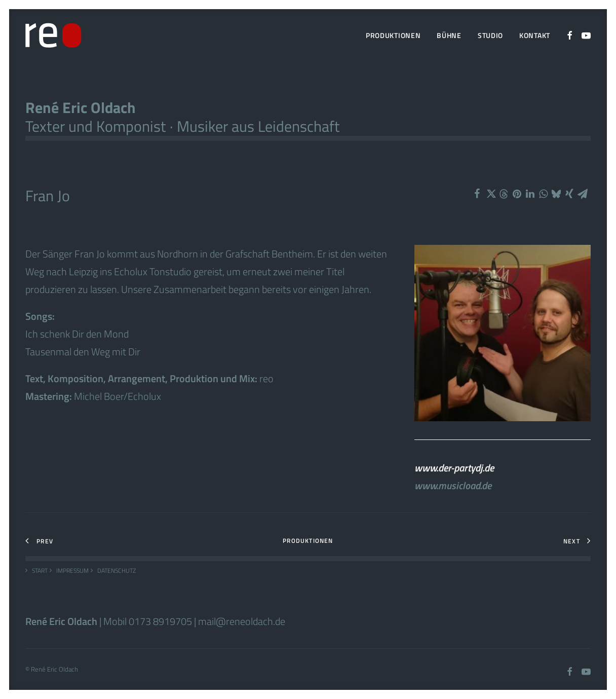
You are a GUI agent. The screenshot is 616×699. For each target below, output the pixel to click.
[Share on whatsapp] (543, 194)
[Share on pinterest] (517, 194)
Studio (490, 35)
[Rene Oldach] (53, 35)
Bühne (449, 35)
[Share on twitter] (490, 194)
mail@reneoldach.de (242, 621)
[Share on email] (583, 194)
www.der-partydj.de (454, 477)
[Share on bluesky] (556, 194)
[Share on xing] (569, 194)
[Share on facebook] (477, 194)
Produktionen (393, 35)
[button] (570, 35)
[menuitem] (393, 35)
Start (40, 571)
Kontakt (535, 35)
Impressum (72, 571)
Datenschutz (117, 571)
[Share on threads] (504, 194)
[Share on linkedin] (530, 194)
